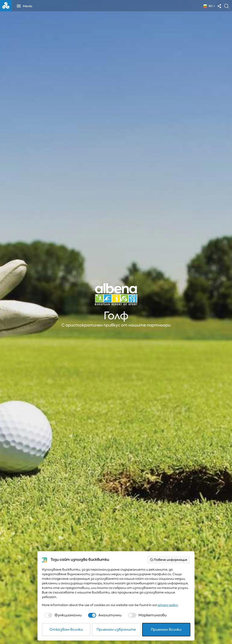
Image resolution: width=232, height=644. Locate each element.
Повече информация (169, 560)
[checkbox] (62, 615)
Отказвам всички (66, 630)
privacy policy (168, 605)
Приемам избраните (116, 630)
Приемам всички (166, 630)
